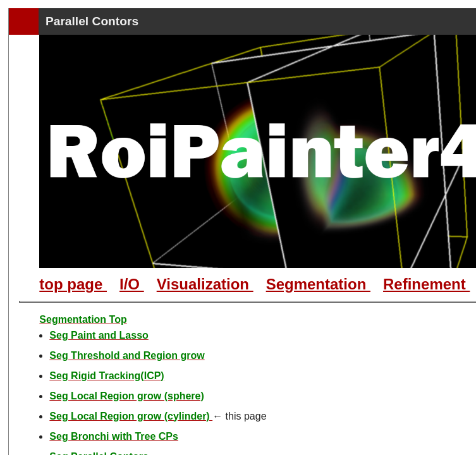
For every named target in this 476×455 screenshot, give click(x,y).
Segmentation (318, 284)
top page (73, 284)
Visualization (205, 284)
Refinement (426, 284)
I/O (132, 284)
